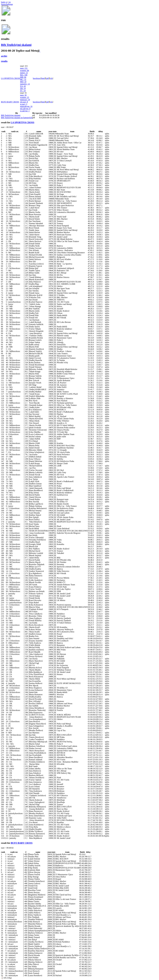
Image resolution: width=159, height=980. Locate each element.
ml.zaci (24, 102)
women (24, 70)
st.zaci (24, 104)
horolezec (37, 78)
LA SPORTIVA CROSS (10, 78)
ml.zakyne (25, 109)
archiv (4, 56)
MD (23, 82)
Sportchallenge (7, 4)
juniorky (25, 84)
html (43, 78)
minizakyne (26, 106)
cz (6, 2)
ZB (23, 88)
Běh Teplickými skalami (16, 45)
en (10, 2)
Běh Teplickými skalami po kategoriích (17, 118)
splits (107, 134)
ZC (23, 91)
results (4, 61)
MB (23, 77)
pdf (48, 78)
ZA (23, 86)
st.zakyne (25, 111)
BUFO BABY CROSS (10, 102)
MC (23, 79)
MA (24, 75)
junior (24, 73)
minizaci (25, 100)
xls (51, 78)
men (24, 68)
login (3, 2)
